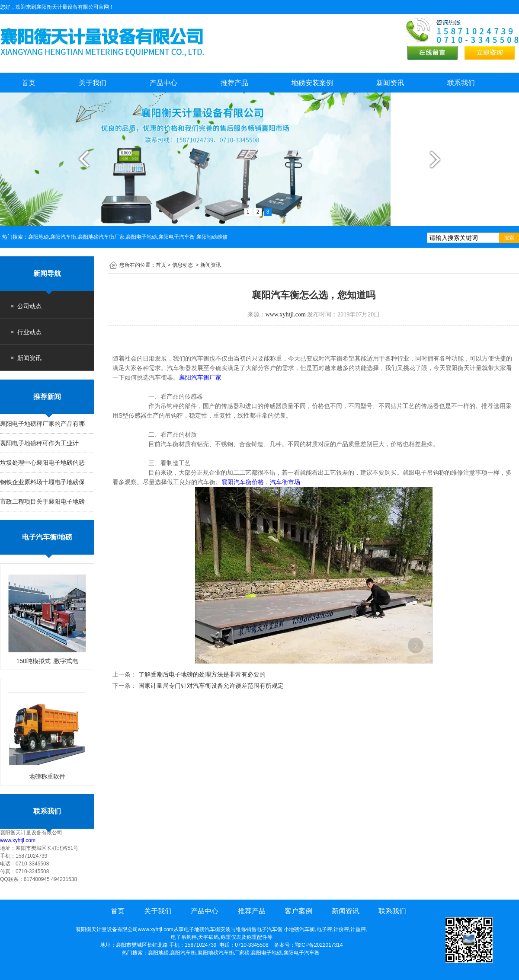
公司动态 (29, 306)
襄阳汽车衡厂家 (209, 377)
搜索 (509, 238)
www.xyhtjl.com (18, 840)
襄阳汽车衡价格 (243, 482)
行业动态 (29, 332)
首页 (29, 83)
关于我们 (93, 83)
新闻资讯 (390, 83)
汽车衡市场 (285, 482)
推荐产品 (234, 83)
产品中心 (163, 83)
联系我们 (461, 83)
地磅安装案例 (312, 83)
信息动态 (183, 265)
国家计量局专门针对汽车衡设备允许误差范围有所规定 (210, 686)
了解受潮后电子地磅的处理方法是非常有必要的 (201, 674)
